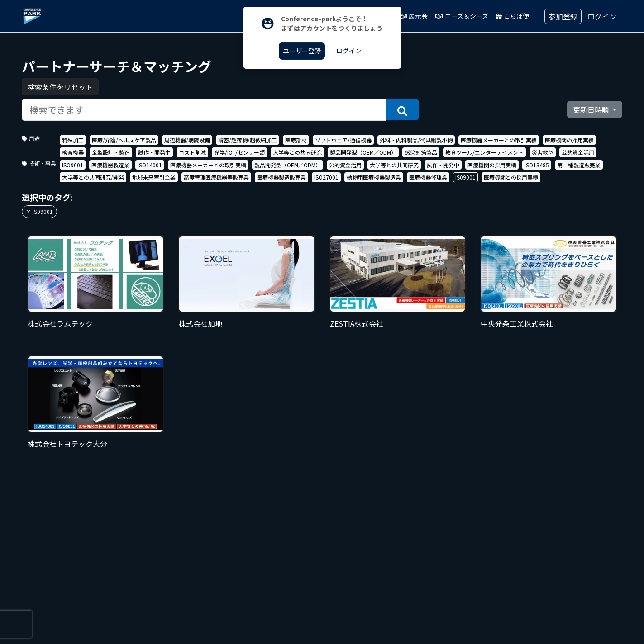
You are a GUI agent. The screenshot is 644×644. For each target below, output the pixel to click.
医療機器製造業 (110, 165)
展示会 (413, 16)
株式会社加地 (200, 323)
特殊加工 (73, 140)
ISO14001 (150, 165)
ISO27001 (326, 177)
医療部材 (296, 140)
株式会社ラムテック (60, 323)
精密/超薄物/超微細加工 (248, 140)
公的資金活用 (578, 152)
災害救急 (543, 152)
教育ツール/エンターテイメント (484, 152)
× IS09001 (39, 211)
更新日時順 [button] (592, 109)
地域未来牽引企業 (154, 177)
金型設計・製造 (111, 152)
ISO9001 (73, 165)
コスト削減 (192, 152)
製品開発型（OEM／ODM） (363, 152)
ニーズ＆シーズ (462, 16)
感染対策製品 (421, 152)
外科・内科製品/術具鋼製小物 (416, 140)
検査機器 (73, 152)
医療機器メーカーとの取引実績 (499, 140)
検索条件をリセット (60, 87)
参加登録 (563, 16)
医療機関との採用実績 (511, 177)
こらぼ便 (512, 16)
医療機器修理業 (428, 177)
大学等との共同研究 (297, 152)
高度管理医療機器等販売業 (216, 177)
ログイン (602, 16)
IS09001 (465, 177)
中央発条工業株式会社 (517, 323)
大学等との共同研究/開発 (93, 177)
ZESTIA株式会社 (357, 323)
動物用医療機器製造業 (374, 177)
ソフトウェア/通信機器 (343, 140)
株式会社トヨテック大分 (67, 444)
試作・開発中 (154, 152)
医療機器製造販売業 (281, 177)
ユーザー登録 (302, 51)
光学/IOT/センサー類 (239, 152)
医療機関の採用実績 (569, 140)
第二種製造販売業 (579, 165)
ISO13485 (537, 165)
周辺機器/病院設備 (187, 140)
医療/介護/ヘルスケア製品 (124, 140)
